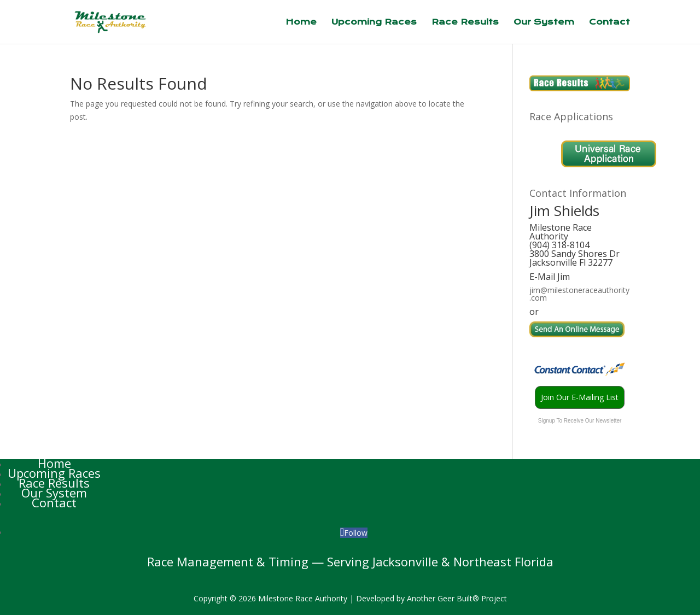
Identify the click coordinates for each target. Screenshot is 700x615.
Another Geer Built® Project (457, 598)
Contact (609, 22)
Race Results (465, 22)
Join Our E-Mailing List (580, 397)
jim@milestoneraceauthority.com (579, 294)
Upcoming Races (374, 22)
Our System (544, 22)
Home (301, 22)
